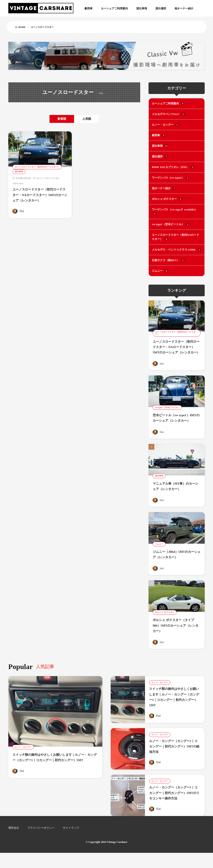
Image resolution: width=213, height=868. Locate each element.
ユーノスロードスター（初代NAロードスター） (39, 167)
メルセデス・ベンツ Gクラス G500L (176, 248)
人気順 (91, 119)
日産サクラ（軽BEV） (168, 259)
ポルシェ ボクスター (167, 198)
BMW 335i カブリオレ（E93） (173, 167)
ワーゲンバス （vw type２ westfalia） (174, 211)
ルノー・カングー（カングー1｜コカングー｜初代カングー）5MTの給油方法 (174, 756)
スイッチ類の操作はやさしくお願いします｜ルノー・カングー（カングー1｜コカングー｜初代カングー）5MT (55, 769)
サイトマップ (71, 843)
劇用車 (89, 8)
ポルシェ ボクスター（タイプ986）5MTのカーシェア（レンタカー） (176, 635)
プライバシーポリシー (41, 843)
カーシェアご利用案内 (114, 8)
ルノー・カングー (165, 125)
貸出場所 (161, 8)
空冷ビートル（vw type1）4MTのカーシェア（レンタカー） (175, 424)
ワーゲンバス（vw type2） (171, 177)
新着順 (58, 119)
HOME (22, 27)
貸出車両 (142, 8)
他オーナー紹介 (184, 8)
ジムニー (160, 269)
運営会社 (14, 843)
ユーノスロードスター (49, 179)
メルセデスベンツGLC (168, 114)
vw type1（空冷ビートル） (171, 223)
